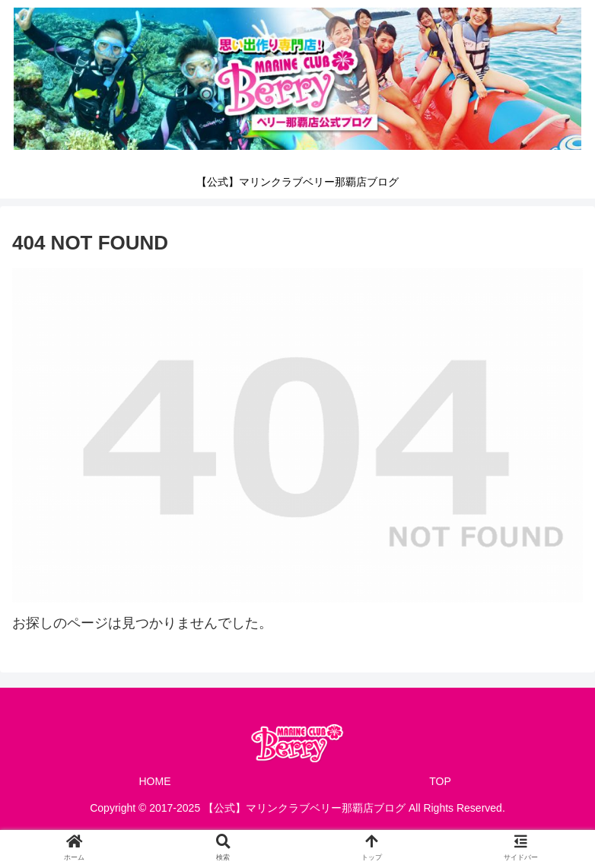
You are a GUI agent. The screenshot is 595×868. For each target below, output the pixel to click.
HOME (155, 781)
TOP (440, 781)
